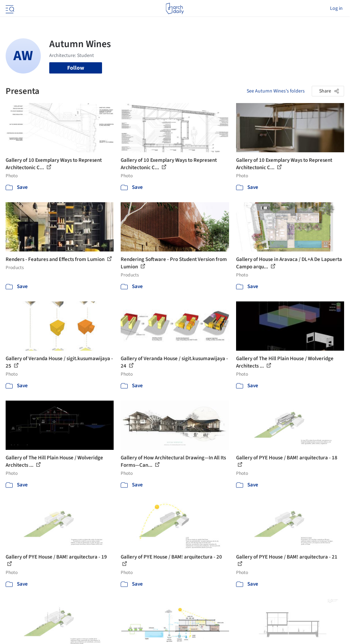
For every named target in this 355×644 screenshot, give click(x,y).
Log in (336, 8)
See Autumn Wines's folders (276, 91)
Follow (76, 68)
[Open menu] (9, 8)
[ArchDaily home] (175, 8)
